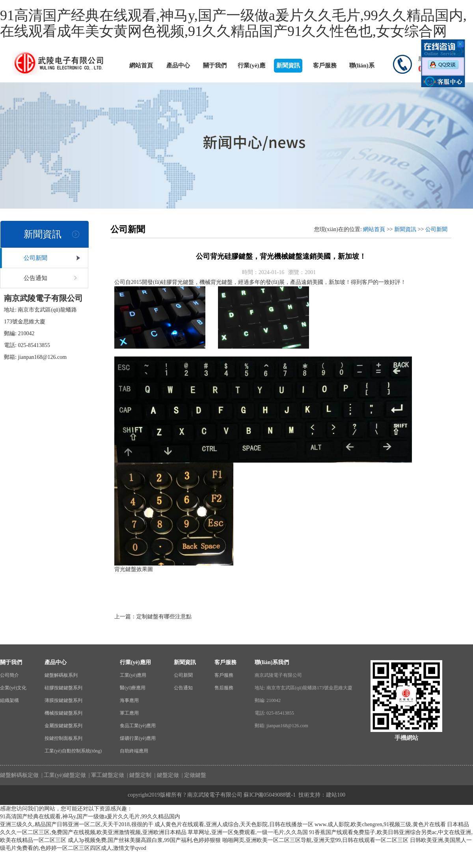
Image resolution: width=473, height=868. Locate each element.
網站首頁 (141, 65)
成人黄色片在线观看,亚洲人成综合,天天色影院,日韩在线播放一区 (234, 824)
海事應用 (129, 700)
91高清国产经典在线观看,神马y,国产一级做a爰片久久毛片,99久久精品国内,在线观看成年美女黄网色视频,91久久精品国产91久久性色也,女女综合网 (233, 23)
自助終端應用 (134, 751)
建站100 (336, 795)
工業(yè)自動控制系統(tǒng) (73, 751)
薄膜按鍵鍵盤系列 (63, 700)
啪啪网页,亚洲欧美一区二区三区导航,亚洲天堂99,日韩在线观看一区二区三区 (316, 840)
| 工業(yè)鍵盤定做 (63, 775)
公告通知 (35, 278)
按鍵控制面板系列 (63, 738)
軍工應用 (129, 713)
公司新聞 (35, 258)
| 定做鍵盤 (193, 775)
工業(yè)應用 (133, 675)
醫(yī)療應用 (133, 688)
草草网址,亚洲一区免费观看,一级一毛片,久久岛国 (248, 832)
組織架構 (9, 700)
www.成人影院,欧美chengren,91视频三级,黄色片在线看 (380, 824)
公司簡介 (9, 675)
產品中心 (178, 65)
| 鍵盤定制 (139, 775)
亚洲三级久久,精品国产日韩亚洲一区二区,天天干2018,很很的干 (77, 824)
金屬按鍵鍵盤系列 (63, 726)
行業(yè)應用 (251, 67)
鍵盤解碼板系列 (61, 675)
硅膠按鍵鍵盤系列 (63, 688)
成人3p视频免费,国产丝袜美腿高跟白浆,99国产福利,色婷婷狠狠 (144, 840)
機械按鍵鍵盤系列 (63, 713)
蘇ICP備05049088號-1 (269, 795)
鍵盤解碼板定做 (19, 775)
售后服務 (224, 688)
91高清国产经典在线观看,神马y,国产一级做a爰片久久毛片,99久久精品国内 (90, 817)
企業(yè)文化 (13, 688)
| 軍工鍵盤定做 (106, 775)
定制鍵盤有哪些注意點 (164, 617)
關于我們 (215, 65)
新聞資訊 (288, 65)
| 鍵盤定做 (166, 775)
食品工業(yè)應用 (138, 726)
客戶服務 (325, 65)
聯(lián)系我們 (362, 67)
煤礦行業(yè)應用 (138, 738)
